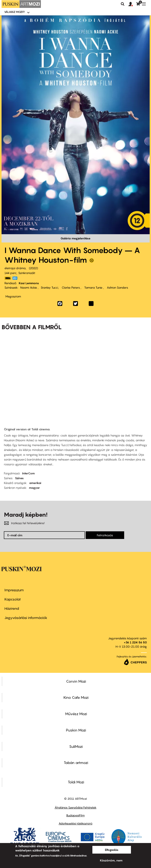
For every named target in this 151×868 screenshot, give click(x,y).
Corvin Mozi (76, 681)
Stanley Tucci (49, 287)
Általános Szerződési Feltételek (75, 807)
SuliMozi (76, 746)
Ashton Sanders (117, 287)
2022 (33, 268)
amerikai (35, 483)
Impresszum (14, 590)
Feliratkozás (105, 535)
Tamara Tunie (93, 287)
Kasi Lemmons (29, 283)
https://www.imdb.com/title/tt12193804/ (8, 278)
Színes (19, 478)
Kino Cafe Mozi (76, 697)
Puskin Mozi (76, 730)
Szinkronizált (27, 273)
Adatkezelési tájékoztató (75, 823)
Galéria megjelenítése (75, 238)
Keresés (123, 4)
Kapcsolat (13, 599)
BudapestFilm (75, 815)
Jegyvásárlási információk (26, 618)
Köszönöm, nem (111, 860)
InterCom (28, 473)
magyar (34, 488)
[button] (132, 4)
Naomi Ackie (29, 287)
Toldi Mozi (76, 782)
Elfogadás (112, 850)
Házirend (12, 609)
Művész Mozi (76, 714)
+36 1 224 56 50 (135, 642)
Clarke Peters (71, 287)
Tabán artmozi (76, 763)
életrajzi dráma (15, 268)
